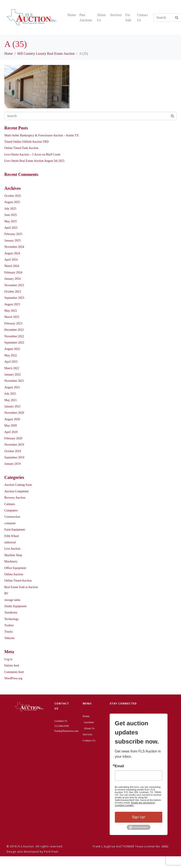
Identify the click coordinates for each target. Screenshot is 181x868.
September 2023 (14, 298)
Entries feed (12, 665)
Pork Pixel (51, 852)
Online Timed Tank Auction (21, 148)
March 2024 (12, 266)
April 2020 (11, 432)
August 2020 (12, 419)
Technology (12, 619)
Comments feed (14, 672)
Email (120, 766)
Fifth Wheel (12, 536)
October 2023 (13, 292)
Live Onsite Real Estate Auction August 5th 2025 (34, 161)
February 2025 (13, 234)
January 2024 (13, 279)
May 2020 (11, 426)
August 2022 (12, 349)
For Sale (128, 17)
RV (6, 593)
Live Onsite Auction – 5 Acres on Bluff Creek (32, 155)
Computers (11, 510)
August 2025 (12, 202)
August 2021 (12, 387)
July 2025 (10, 209)
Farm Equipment (15, 530)
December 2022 (14, 330)
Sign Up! (138, 817)
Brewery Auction (15, 498)
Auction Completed (16, 491)
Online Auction (14, 574)
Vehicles (9, 638)
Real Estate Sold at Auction (21, 587)
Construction (12, 517)
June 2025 (11, 215)
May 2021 (11, 400)
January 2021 (13, 406)
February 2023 (13, 323)
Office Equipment (15, 568)
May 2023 (11, 311)
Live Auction (12, 549)
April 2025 (11, 228)
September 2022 (14, 343)
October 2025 (13, 196)
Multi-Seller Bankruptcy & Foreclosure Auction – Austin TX (42, 135)
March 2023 (12, 317)
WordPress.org (13, 678)
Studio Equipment (15, 606)
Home (72, 15)
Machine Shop (13, 555)
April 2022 (11, 362)
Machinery (11, 561)
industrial (10, 542)
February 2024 (13, 272)
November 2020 (14, 413)
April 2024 (11, 260)
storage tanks (12, 600)
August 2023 (12, 304)
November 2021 (14, 381)
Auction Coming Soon (18, 485)
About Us (101, 17)
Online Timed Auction (18, 581)
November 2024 (14, 247)
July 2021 (10, 394)
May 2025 (11, 221)
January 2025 (13, 241)
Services (116, 15)
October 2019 (13, 451)
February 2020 (13, 438)
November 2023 (14, 285)
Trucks (8, 632)
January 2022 (13, 374)
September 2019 (14, 457)
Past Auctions (86, 17)
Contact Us (142, 17)
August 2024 (12, 253)
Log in (8, 659)
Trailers (9, 625)
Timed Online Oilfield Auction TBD (27, 142)
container (10, 523)
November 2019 (14, 445)
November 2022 (14, 336)
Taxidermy (11, 613)
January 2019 (13, 464)
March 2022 (12, 368)
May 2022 (11, 355)
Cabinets (10, 504)
